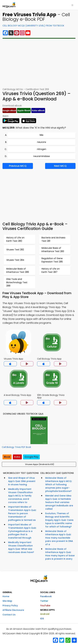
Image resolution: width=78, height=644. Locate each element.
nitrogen (42, 149)
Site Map (7, 601)
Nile (42, 135)
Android (45, 614)
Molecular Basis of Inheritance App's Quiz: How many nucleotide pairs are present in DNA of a (59, 538)
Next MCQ (60, 166)
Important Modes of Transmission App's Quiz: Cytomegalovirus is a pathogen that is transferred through (22, 531)
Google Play (31, 457)
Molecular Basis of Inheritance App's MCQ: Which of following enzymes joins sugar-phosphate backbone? (59, 484)
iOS (42, 619)
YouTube (45, 605)
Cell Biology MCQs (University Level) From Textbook (33, 26)
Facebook (46, 596)
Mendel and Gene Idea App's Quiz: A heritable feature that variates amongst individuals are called (59, 502)
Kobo (17, 457)
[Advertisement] (39, 63)
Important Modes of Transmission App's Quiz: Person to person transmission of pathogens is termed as (22, 513)
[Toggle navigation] (72, 5)
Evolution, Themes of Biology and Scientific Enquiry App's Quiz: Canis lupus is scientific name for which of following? (59, 520)
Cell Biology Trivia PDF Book (16, 447)
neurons (42, 142)
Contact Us (9, 615)
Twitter (44, 601)
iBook (7, 457)
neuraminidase (42, 156)
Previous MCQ (18, 166)
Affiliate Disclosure (13, 610)
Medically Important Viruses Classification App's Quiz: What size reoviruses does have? (21, 547)
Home (6, 596)
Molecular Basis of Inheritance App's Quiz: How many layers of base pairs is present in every (60, 554)
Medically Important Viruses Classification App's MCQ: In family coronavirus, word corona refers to (20, 496)
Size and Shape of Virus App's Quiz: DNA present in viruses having (22, 481)
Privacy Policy (10, 605)
